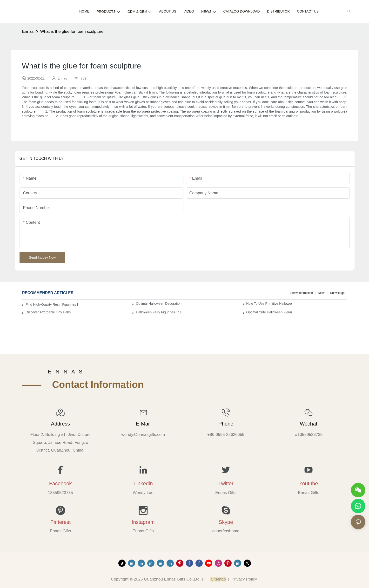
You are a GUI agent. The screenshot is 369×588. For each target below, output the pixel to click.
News (322, 293)
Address (60, 424)
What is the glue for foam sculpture (72, 31)
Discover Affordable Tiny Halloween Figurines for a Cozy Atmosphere (48, 312)
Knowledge (337, 293)
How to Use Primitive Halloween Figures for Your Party (269, 304)
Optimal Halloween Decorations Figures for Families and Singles (159, 304)
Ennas (28, 31)
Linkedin (143, 484)
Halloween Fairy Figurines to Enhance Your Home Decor (159, 312)
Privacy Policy (244, 579)
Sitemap (218, 579)
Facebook (60, 484)
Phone (226, 424)
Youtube (309, 484)
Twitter (226, 484)
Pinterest (60, 522)
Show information (302, 293)
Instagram (143, 522)
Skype (226, 522)
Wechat (309, 424)
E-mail (143, 424)
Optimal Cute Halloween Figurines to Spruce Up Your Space (269, 312)
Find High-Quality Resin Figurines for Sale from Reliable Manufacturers (52, 304)
